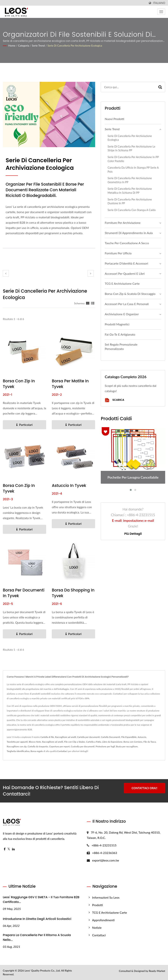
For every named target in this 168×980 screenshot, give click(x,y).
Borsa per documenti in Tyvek (24, 593)
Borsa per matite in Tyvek (70, 384)
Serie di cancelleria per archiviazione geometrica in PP (130, 180)
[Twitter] (9, 849)
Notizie (97, 928)
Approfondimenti (103, 920)
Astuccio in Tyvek (69, 485)
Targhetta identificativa (18, 751)
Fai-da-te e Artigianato (120, 334)
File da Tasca (150, 742)
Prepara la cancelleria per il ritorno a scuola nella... (37, 937)
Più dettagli (133, 534)
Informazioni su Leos (106, 897)
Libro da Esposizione (112, 742)
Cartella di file (47, 737)
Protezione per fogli (105, 746)
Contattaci (62, 751)
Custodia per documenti (83, 746)
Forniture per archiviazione (123, 223)
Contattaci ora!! (144, 788)
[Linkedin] (13, 849)
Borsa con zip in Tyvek (19, 384)
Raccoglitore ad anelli (66, 737)
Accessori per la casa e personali (127, 304)
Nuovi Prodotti (114, 119)
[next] (91, 273)
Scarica (114, 400)
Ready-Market (157, 971)
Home (12, 46)
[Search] (128, 87)
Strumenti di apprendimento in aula (129, 233)
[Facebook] (5, 849)
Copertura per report (59, 746)
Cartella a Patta (94, 742)
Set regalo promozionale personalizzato (121, 347)
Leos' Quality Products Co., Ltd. (42, 970)
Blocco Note (35, 742)
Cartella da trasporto (38, 746)
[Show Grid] (88, 303)
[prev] (6, 273)
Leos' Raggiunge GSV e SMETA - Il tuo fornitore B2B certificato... (41, 900)
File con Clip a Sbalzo (74, 742)
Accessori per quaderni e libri (125, 273)
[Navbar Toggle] (161, 12)
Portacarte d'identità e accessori (126, 263)
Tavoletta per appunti (17, 742)
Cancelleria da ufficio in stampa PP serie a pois (133, 170)
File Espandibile (129, 737)
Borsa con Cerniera (133, 742)
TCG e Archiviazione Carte (122, 283)
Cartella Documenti (110, 737)
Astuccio (142, 737)
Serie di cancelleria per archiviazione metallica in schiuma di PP (130, 191)
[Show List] (93, 303)
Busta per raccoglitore (127, 746)
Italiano (159, 3)
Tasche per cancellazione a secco (127, 243)
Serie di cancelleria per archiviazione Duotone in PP (130, 201)
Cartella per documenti (89, 737)
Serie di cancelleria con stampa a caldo (132, 210)
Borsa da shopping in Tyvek (73, 593)
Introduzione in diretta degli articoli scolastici (37, 919)
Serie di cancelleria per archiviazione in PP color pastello (133, 159)
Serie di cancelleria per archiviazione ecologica (75, 46)
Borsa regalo (37, 751)
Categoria (24, 46)
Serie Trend (38, 46)
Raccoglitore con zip (17, 746)
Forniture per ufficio (118, 253)
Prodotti (97, 905)
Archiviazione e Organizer (122, 314)
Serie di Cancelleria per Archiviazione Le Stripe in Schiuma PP (131, 148)
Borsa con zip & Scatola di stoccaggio (130, 294)
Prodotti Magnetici (117, 324)
